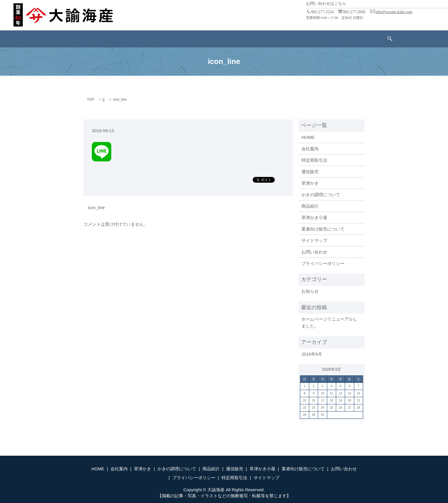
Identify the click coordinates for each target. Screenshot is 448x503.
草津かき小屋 (252, 39)
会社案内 (106, 39)
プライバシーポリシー (323, 263)
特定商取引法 (314, 160)
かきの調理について (321, 195)
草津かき (134, 39)
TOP (90, 100)
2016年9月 (312, 354)
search (369, 39)
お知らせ (310, 291)
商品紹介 (193, 39)
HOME (308, 137)
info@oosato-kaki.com (394, 12)
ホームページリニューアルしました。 (329, 322)
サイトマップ (314, 240)
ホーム (81, 39)
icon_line (96, 207)
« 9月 (307, 369)
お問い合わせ (342, 39)
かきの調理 (163, 39)
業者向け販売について (297, 39)
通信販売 (221, 39)
